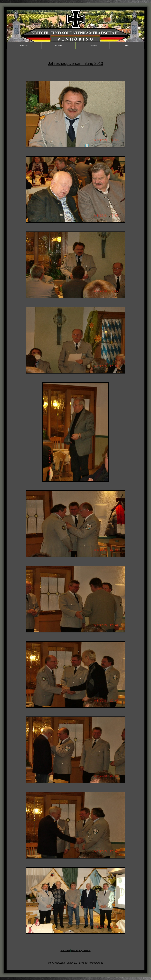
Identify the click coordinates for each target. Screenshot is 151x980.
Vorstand (93, 46)
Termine (58, 46)
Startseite (24, 46)
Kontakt (75, 950)
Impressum (85, 950)
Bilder (127, 46)
